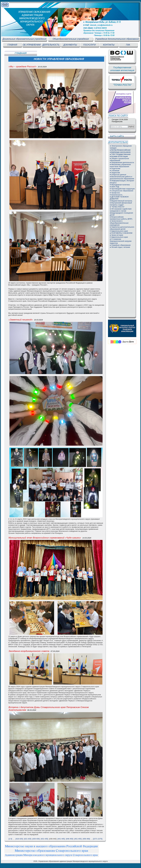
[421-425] (28, 839)
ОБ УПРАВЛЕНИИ (32, 45)
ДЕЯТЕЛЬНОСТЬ (51, 45)
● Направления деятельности (122, 162)
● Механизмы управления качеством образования (120, 166)
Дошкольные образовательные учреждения (24, 39)
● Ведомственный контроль (121, 201)
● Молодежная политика (120, 185)
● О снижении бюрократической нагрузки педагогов (121, 241)
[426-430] (36, 839)
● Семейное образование (120, 245)
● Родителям (115, 169)
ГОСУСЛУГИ (89, 45)
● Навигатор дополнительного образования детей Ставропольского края (122, 229)
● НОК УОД (114, 187)
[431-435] (44, 839)
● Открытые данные (118, 175)
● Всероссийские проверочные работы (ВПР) (121, 218)
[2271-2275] (98, 839)
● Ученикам (114, 171)
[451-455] (78, 839)
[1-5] (10, 839)
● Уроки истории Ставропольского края (119, 236)
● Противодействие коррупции (122, 189)
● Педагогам (115, 173)
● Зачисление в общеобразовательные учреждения (119, 223)
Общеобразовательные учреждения (71, 39)
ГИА (128, 45)
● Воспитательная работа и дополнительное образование (122, 178)
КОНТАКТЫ (109, 45)
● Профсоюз (115, 193)
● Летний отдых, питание (120, 247)
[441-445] (61, 839)
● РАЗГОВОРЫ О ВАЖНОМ (121, 233)
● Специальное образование (121, 191)
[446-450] (70, 839)
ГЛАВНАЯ (12, 45)
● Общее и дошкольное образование (119, 159)
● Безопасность (116, 195)
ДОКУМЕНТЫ (70, 45)
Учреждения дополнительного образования (117, 39)
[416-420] (19, 839)
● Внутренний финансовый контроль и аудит (121, 204)
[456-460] (86, 839)
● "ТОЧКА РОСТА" (117, 207)
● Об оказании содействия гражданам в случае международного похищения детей (121, 212)
